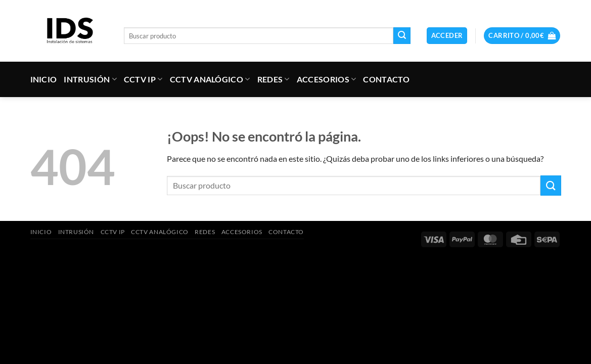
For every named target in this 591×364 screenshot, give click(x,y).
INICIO (44, 79)
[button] (447, 36)
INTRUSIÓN (90, 79)
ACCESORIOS (327, 79)
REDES (274, 79)
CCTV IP (143, 79)
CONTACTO (386, 79)
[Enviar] (402, 36)
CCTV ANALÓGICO (210, 79)
